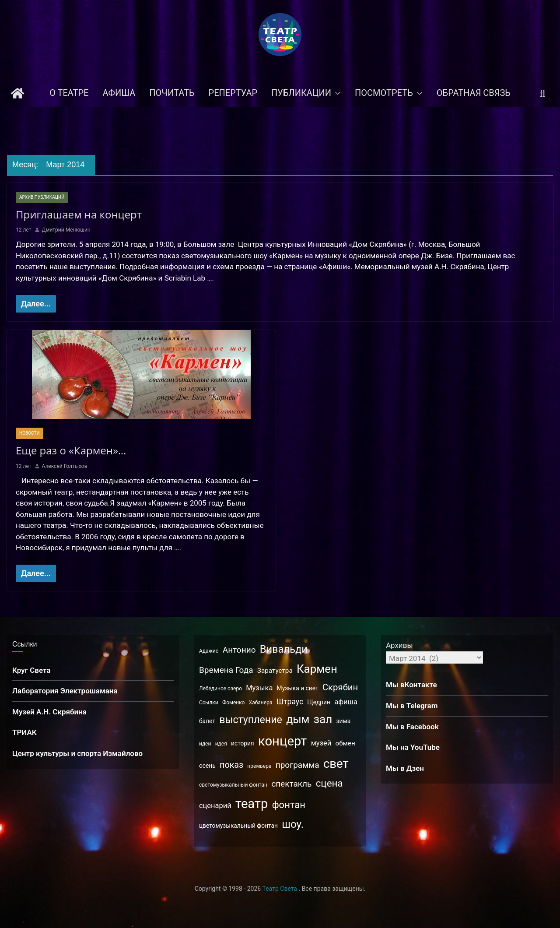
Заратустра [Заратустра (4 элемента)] (275, 671)
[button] (336, 93)
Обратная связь (474, 93)
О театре (69, 93)
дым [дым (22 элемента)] (298, 719)
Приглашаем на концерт (75, 214)
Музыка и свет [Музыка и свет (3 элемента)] (298, 688)
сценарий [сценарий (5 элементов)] (215, 806)
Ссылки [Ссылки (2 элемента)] (209, 703)
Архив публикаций (42, 197)
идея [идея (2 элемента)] (221, 744)
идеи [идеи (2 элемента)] (205, 744)
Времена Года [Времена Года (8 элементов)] (226, 670)
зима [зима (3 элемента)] (344, 721)
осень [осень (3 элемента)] (207, 766)
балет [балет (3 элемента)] (207, 721)
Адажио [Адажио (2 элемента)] (209, 651)
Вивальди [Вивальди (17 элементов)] (284, 649)
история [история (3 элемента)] (243, 743)
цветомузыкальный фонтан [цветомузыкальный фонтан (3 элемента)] (238, 826)
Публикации (301, 93)
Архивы (399, 645)
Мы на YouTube (413, 747)
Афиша (119, 93)
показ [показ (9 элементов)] (231, 765)
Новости (30, 433)
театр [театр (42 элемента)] (252, 804)
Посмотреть (384, 93)
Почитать (172, 93)
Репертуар (233, 93)
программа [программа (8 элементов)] (297, 765)
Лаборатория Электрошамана (65, 691)
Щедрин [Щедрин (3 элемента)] (319, 702)
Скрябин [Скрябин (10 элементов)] (340, 687)
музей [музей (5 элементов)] (321, 743)
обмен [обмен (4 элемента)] (345, 743)
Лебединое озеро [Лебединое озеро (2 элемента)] (220, 689)
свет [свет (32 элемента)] (336, 764)
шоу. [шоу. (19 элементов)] (293, 824)
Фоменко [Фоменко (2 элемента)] (234, 703)
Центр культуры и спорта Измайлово (77, 753)
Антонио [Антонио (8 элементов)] (239, 650)
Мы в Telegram (412, 706)
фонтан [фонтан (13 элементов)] (289, 805)
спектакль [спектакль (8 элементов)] (291, 784)
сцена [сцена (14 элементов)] (329, 783)
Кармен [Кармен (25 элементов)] (317, 669)
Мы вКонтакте (411, 685)
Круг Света (31, 670)
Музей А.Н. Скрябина (49, 712)
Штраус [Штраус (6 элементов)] (290, 702)
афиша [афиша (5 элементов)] (346, 702)
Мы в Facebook (412, 727)
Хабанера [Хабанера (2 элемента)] (261, 703)
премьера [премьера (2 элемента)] (259, 766)
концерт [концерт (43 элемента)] (283, 741)
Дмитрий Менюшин (66, 230)
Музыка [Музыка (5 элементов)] (259, 688)
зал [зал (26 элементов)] (323, 719)
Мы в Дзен (405, 768)
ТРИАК (24, 732)
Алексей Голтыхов (64, 466)
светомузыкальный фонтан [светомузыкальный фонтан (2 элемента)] (233, 785)
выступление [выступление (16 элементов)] (251, 720)
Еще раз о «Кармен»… (71, 450)
